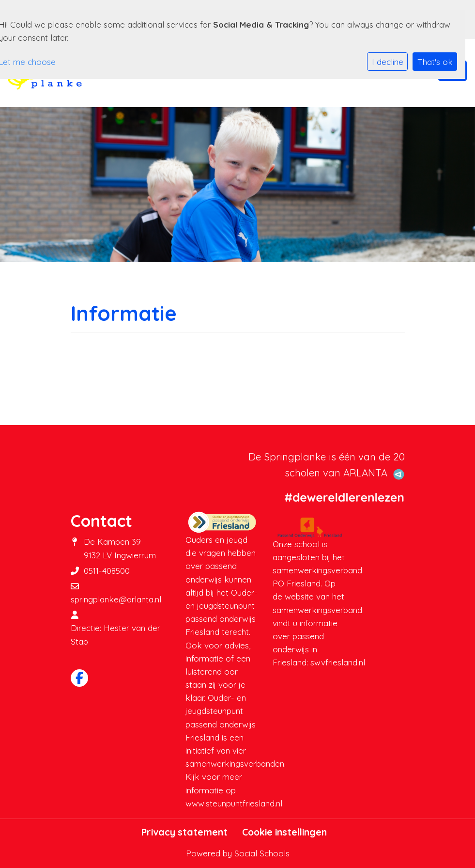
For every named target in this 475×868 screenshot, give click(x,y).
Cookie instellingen (284, 832)
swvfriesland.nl (338, 662)
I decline (388, 62)
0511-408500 (107, 571)
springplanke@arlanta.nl (116, 599)
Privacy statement (184, 832)
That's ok (435, 62)
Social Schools (262, 853)
